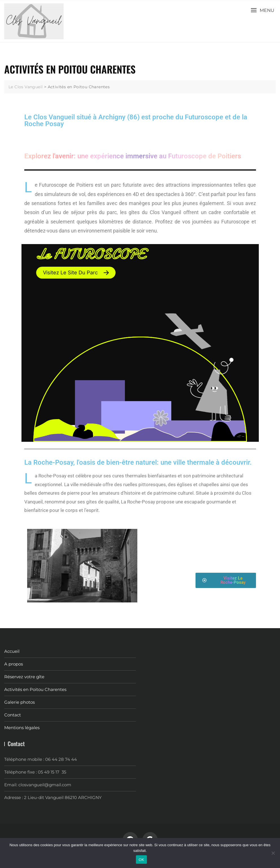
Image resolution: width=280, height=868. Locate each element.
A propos (14, 664)
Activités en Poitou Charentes (35, 689)
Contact (13, 715)
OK (141, 860)
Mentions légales (22, 728)
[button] (262, 10)
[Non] (273, 853)
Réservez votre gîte (24, 677)
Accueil (12, 651)
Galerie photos (19, 702)
